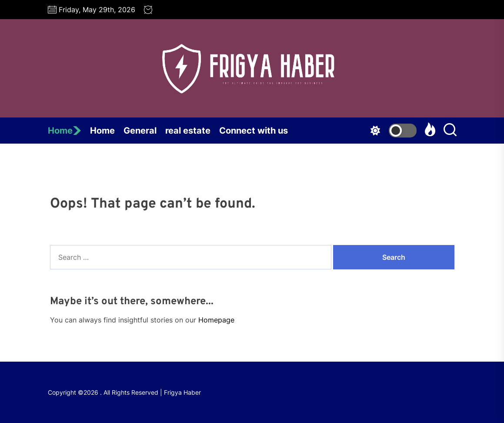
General (140, 131)
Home (65, 131)
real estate (188, 131)
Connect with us (254, 131)
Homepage (216, 320)
